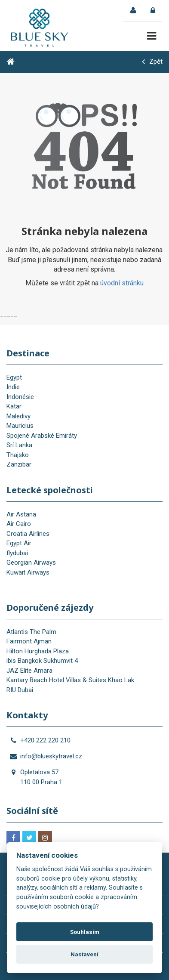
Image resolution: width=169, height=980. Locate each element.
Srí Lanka (19, 445)
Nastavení (84, 954)
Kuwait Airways (28, 572)
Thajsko (18, 455)
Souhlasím (85, 932)
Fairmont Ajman (29, 641)
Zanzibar (19, 464)
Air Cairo (19, 524)
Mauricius (20, 426)
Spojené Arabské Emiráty (42, 436)
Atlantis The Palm (31, 632)
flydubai (17, 553)
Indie (13, 387)
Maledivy (18, 416)
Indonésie (20, 397)
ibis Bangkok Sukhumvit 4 (42, 661)
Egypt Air (19, 543)
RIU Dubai (20, 690)
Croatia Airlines (28, 534)
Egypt (14, 377)
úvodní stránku (122, 283)
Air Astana (21, 514)
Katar (14, 406)
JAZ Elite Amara (29, 671)
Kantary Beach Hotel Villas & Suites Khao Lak (70, 680)
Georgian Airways (31, 563)
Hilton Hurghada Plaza (38, 651)
